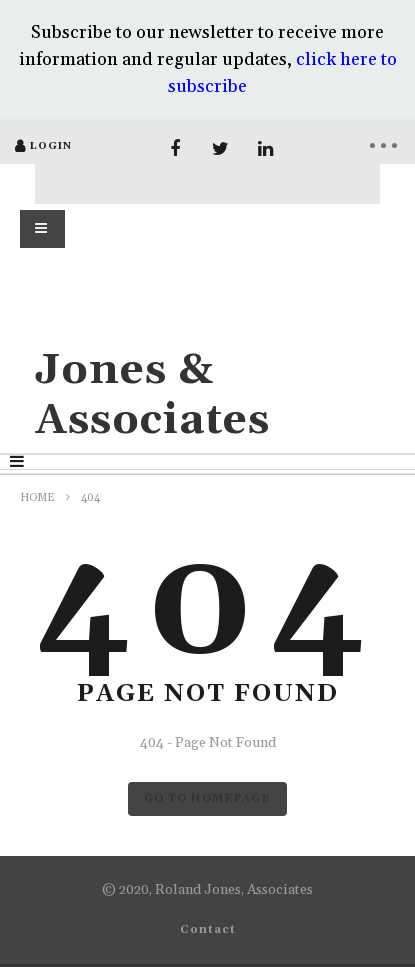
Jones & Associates (152, 395)
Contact (208, 930)
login (51, 146)
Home (37, 498)
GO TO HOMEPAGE (207, 799)
